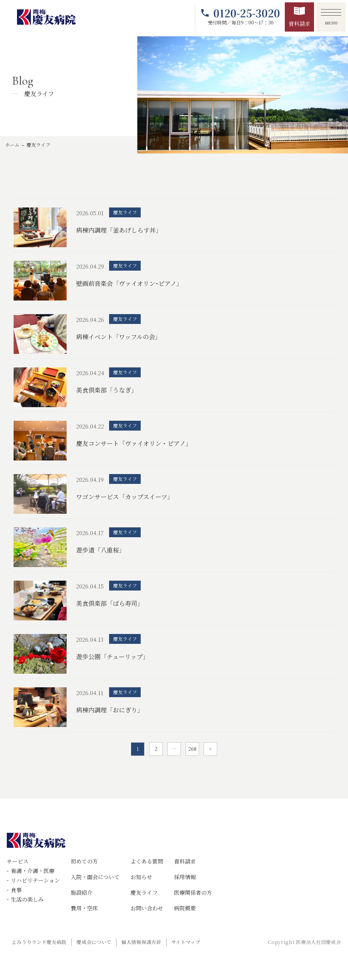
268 (192, 749)
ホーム (12, 145)
